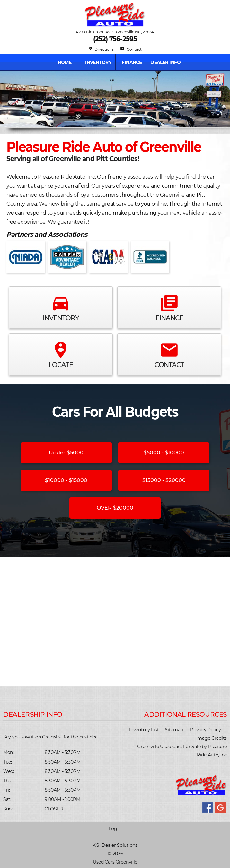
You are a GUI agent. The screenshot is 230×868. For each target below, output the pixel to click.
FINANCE (132, 62)
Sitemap (174, 730)
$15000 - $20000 (164, 480)
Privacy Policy (205, 730)
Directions (101, 49)
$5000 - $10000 (164, 453)
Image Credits (212, 738)
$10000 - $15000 (66, 480)
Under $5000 (66, 453)
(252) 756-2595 (115, 39)
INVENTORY (98, 62)
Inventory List (144, 730)
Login (115, 828)
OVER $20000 (115, 508)
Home (65, 62)
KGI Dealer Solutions (115, 845)
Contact (131, 49)
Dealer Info (165, 62)
